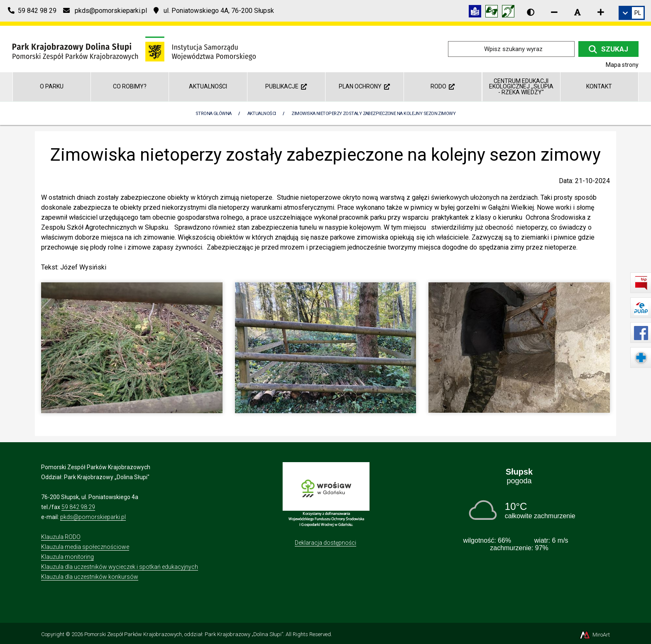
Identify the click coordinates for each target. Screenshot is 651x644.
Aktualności (208, 86)
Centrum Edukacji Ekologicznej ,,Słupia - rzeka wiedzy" (521, 87)
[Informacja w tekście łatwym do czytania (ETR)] (477, 13)
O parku (52, 86)
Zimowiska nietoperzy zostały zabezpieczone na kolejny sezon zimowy (373, 114)
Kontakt (599, 86)
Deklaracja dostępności (325, 543)
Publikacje (286, 86)
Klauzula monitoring (67, 557)
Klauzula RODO (61, 537)
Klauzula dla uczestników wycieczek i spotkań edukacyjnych (120, 567)
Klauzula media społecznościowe (85, 547)
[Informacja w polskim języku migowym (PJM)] (510, 13)
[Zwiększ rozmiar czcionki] (601, 12)
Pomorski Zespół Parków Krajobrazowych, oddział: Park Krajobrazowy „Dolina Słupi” (184, 634)
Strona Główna (214, 114)
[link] (632, 13)
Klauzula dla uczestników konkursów (90, 577)
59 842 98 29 (78, 507)
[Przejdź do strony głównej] (134, 48)
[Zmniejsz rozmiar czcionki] (554, 12)
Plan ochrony (364, 86)
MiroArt (594, 635)
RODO (443, 86)
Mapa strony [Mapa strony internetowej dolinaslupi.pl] (622, 65)
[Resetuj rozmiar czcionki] (578, 12)
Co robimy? (130, 86)
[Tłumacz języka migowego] (494, 13)
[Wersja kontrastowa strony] (531, 12)
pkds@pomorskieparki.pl (93, 517)
